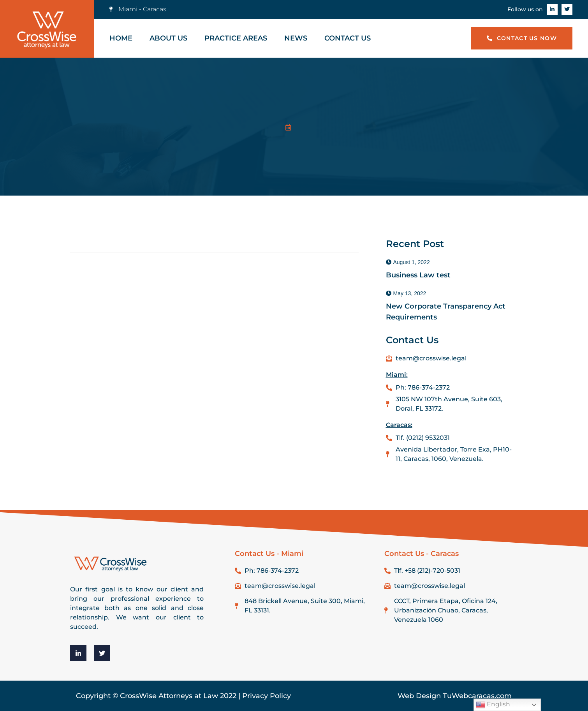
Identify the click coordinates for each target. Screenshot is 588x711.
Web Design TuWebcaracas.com (455, 696)
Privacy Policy (267, 696)
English (493, 705)
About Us (168, 38)
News (296, 38)
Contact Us (348, 38)
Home (121, 38)
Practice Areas (236, 38)
